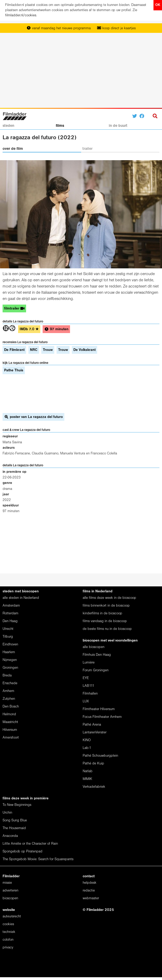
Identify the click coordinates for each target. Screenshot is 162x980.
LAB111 (88, 686)
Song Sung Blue (15, 820)
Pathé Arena (92, 725)
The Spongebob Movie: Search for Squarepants (38, 859)
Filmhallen (90, 694)
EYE (86, 678)
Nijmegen (10, 660)
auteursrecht (12, 916)
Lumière (89, 663)
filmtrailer (14, 309)
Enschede (10, 683)
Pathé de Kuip (93, 764)
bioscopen (10, 898)
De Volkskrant (84, 350)
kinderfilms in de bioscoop (102, 613)
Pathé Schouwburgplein (100, 756)
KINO (87, 740)
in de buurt (118, 126)
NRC (34, 350)
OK (158, 5)
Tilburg (8, 637)
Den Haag (10, 621)
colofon (8, 940)
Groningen (10, 668)
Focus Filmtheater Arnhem (102, 717)
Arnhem (8, 691)
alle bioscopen (94, 647)
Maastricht (10, 722)
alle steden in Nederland (21, 598)
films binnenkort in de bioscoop (106, 606)
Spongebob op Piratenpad (22, 852)
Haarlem (9, 652)
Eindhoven (10, 644)
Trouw (48, 350)
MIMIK (87, 779)
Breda (7, 676)
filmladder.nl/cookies (21, 15)
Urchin (7, 813)
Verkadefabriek (94, 787)
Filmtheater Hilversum (99, 709)
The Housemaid (14, 828)
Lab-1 (87, 748)
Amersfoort (11, 738)
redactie (89, 891)
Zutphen (9, 699)
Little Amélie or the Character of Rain (30, 844)
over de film (13, 149)
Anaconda (10, 836)
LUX (86, 701)
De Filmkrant (14, 350)
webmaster (91, 898)
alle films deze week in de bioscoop (109, 598)
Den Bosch (11, 707)
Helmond (9, 714)
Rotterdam (10, 613)
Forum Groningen (96, 670)
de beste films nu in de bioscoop (107, 629)
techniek (9, 932)
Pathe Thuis (14, 370)
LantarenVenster (95, 732)
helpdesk (90, 883)
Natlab (88, 771)
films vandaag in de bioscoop (105, 621)
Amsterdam (11, 606)
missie (7, 883)
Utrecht (8, 629)
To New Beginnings (17, 805)
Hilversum (10, 730)
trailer (87, 149)
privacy (8, 948)
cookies (8, 924)
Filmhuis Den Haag (97, 655)
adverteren (10, 891)
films (60, 126)
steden (8, 126)
